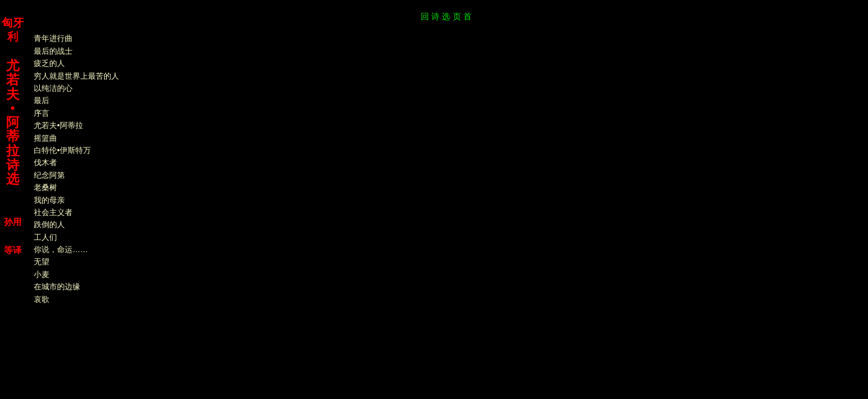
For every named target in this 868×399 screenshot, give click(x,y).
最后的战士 (49, 51)
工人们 (42, 237)
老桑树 (42, 187)
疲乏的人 (45, 63)
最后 (38, 100)
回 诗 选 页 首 (446, 17)
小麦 (38, 274)
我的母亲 (45, 200)
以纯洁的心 (49, 88)
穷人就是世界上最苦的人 (73, 76)
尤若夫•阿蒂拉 (55, 125)
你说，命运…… (57, 249)
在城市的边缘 (53, 287)
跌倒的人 (45, 224)
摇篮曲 (42, 138)
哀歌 (38, 299)
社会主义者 (49, 212)
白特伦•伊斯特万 (58, 150)
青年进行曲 (49, 38)
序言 (38, 113)
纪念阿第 (45, 175)
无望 (38, 262)
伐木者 (42, 162)
